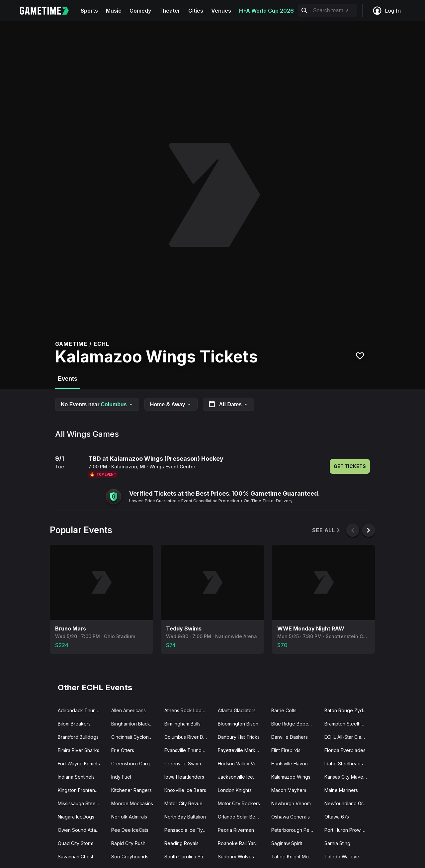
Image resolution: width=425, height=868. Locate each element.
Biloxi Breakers (74, 724)
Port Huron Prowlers (346, 830)
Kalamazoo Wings (291, 777)
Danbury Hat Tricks (239, 737)
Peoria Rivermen (236, 830)
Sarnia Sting (337, 843)
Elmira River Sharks (79, 750)
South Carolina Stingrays (188, 857)
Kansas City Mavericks (348, 777)
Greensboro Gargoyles (135, 764)
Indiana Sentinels (76, 777)
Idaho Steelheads (344, 764)
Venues (221, 11)
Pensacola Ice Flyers (187, 830)
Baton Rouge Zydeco (348, 710)
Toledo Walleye (342, 857)
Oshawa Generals (291, 817)
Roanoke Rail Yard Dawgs (242, 843)
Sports (89, 11)
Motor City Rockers (239, 803)
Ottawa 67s (337, 817)
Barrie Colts (284, 710)
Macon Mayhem (289, 790)
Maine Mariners (341, 790)
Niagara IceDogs (76, 817)
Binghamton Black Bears (135, 724)
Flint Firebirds (286, 750)
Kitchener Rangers (131, 790)
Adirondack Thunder (81, 710)
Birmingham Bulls (182, 724)
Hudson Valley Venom (242, 764)
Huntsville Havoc (290, 764)
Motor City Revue (183, 803)
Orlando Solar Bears (240, 817)
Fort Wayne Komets (79, 764)
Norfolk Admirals (129, 817)
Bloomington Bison (238, 724)
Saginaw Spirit (287, 843)
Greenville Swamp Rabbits (188, 764)
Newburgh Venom (291, 803)
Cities (196, 11)
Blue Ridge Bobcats (293, 724)
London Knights (235, 790)
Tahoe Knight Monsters (295, 857)
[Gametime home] (48, 11)
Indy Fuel (121, 777)
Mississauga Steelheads (82, 803)
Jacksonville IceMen (240, 777)
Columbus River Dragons (188, 737)
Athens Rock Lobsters (188, 710)
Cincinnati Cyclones (133, 737)
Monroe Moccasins (132, 803)
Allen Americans (128, 710)
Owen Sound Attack (80, 830)
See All (327, 530)
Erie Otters (123, 750)
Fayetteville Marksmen (242, 750)
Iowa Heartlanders (184, 777)
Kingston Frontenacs (80, 790)
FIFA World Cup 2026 (266, 11)
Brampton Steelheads (348, 724)
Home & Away (171, 404)
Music (114, 11)
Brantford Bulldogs (78, 737)
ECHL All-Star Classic (347, 737)
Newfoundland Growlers (348, 803)
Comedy (140, 11)
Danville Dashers (290, 737)
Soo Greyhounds (130, 857)
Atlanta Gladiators (237, 710)
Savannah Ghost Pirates (82, 857)
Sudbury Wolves (236, 857)
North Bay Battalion (185, 817)
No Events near (97, 404)
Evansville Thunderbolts (188, 750)
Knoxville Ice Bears (185, 790)
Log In (386, 11)
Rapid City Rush (128, 843)
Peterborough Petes (294, 830)
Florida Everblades (345, 750)
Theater (170, 11)
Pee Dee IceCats (130, 830)
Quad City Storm (76, 843)
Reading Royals (181, 843)
